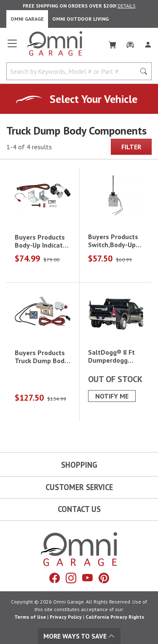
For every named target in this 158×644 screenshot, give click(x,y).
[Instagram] (71, 578)
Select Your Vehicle (94, 99)
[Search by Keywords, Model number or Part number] (74, 71)
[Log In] (148, 43)
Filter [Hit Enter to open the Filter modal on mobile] (131, 147)
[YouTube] (87, 578)
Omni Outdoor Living (80, 19)
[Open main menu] (12, 47)
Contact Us (79, 509)
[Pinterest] (104, 578)
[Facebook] (55, 578)
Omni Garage (27, 19)
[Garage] (130, 43)
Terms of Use (30, 617)
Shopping (79, 465)
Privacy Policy (66, 617)
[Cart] (112, 43)
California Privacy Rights (115, 617)
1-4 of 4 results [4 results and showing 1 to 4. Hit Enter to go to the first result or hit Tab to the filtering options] (29, 147)
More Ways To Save (79, 636)
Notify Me (112, 396)
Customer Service (79, 487)
